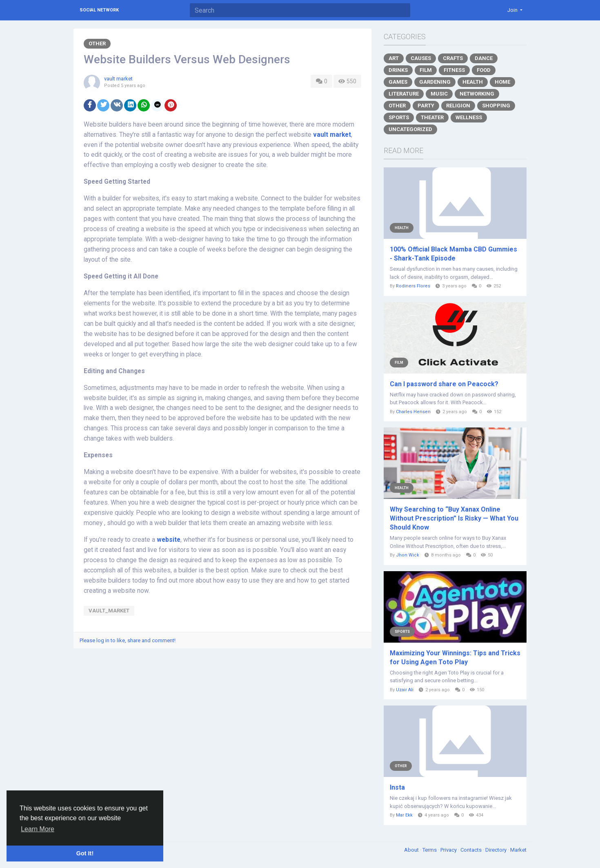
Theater (432, 117)
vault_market (109, 611)
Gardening (435, 82)
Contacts (472, 850)
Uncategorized (410, 129)
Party (426, 106)
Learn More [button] (38, 829)
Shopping (496, 106)
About (412, 850)
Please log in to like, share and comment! (128, 640)
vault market (118, 79)
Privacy (449, 850)
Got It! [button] (85, 853)
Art (394, 58)
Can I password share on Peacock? (444, 384)
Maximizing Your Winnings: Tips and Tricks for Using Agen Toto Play (455, 658)
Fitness (454, 70)
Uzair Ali (405, 690)
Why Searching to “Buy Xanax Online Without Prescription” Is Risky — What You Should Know (454, 518)
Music (439, 94)
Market (518, 850)
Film (426, 70)
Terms (430, 850)
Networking (477, 94)
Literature (404, 94)
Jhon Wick (408, 555)
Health (473, 82)
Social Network (99, 10)
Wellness (469, 117)
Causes (421, 58)
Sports (399, 117)
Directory (497, 850)
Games (398, 82)
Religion (458, 106)
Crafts (453, 58)
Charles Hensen (413, 412)
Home (502, 82)
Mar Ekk (404, 815)
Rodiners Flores (413, 286)
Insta (397, 787)
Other (97, 43)
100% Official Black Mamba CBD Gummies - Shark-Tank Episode (453, 254)
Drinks (398, 70)
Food (484, 70)
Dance (484, 58)
